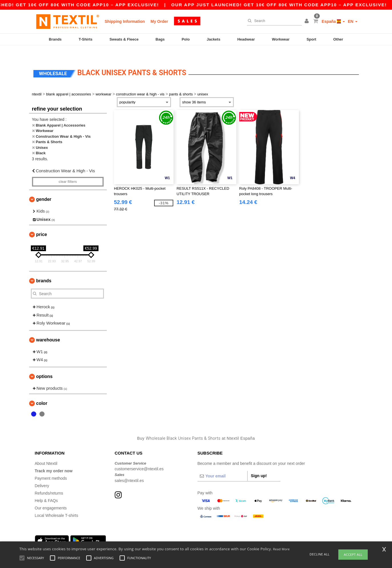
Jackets (214, 39)
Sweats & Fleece (124, 39)
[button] (307, 21)
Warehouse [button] (48, 328)
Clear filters (68, 170)
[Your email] (222, 464)
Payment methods (51, 466)
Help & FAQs (46, 489)
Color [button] (42, 391)
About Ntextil (46, 451)
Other (338, 39)
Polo (186, 39)
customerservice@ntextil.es (139, 457)
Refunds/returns (49, 481)
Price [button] (42, 222)
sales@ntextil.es (129, 469)
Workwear (281, 39)
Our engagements (51, 496)
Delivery (42, 474)
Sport (311, 39)
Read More (281, 549)
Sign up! (259, 464)
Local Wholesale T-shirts (57, 503)
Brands (55, 39)
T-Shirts (85, 39)
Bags (160, 39)
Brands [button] (44, 269)
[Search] (273, 21)
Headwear (246, 39)
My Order (159, 21)
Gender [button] (44, 187)
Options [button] (45, 364)
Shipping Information (125, 21)
